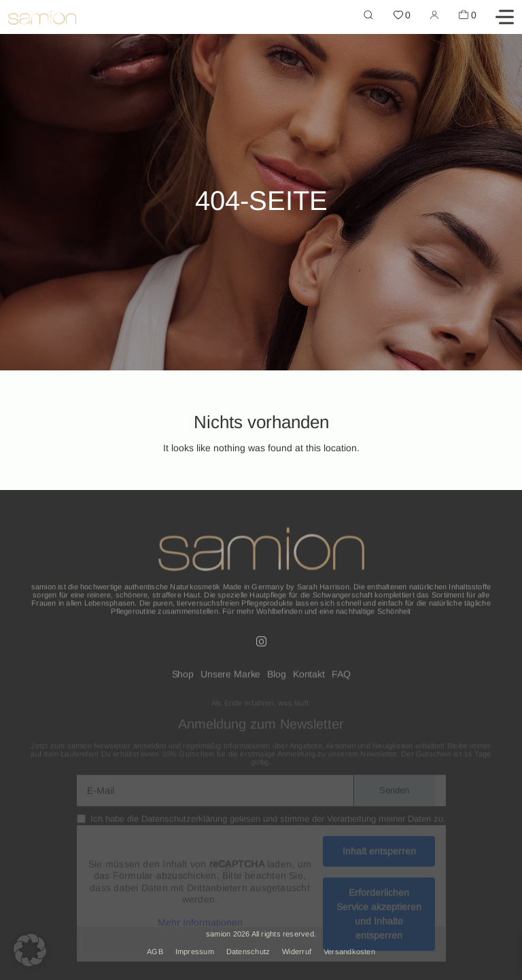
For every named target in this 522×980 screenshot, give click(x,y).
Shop (183, 678)
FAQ (341, 678)
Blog (276, 678)
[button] (30, 950)
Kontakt (309, 678)
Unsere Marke (230, 678)
